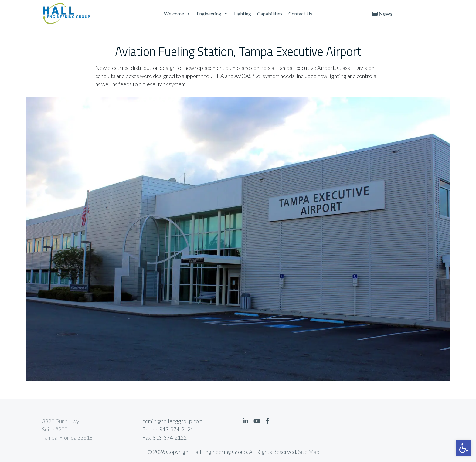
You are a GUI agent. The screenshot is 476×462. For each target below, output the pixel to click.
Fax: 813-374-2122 (165, 437)
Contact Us (300, 14)
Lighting (243, 14)
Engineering (212, 14)
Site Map (309, 452)
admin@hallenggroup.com (173, 421)
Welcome (177, 14)
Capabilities (270, 14)
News (382, 14)
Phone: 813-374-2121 (168, 429)
